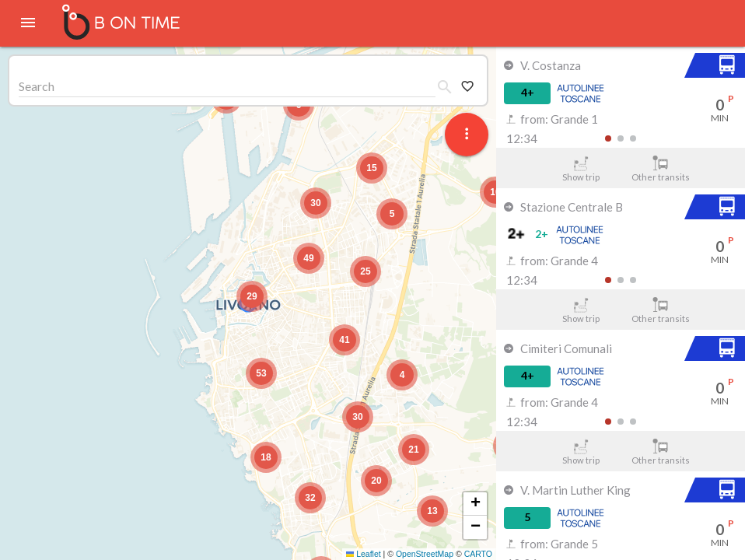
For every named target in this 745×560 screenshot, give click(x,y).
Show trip (581, 169)
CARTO (478, 554)
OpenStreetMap (425, 554)
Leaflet (364, 554)
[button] (252, 296)
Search (37, 86)
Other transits (661, 169)
